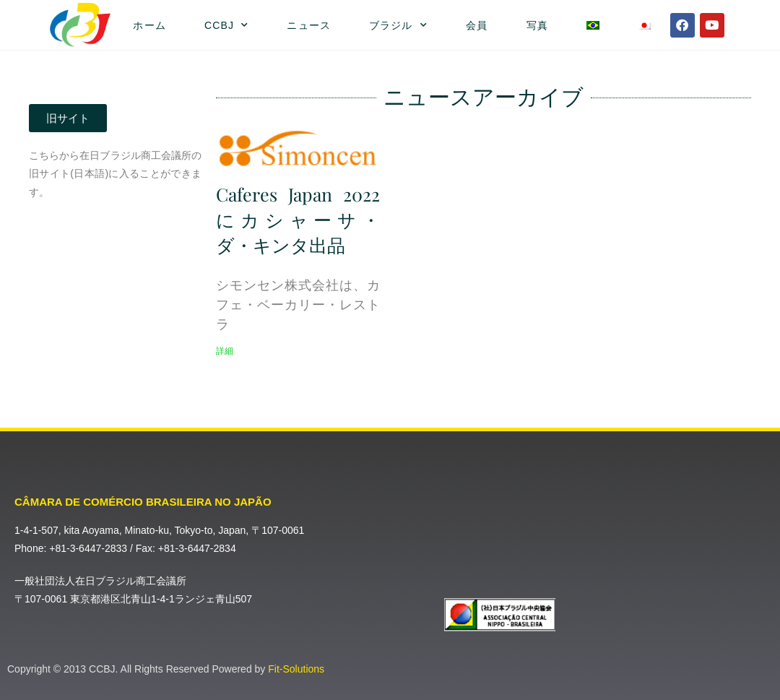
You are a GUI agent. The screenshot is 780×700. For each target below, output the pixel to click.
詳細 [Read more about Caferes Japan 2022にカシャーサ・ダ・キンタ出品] (225, 351)
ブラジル (398, 25)
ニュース (308, 25)
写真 (537, 25)
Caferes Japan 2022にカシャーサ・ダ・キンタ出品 (298, 219)
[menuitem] (593, 25)
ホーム (149, 25)
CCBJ (226, 25)
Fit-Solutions (296, 669)
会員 (477, 25)
